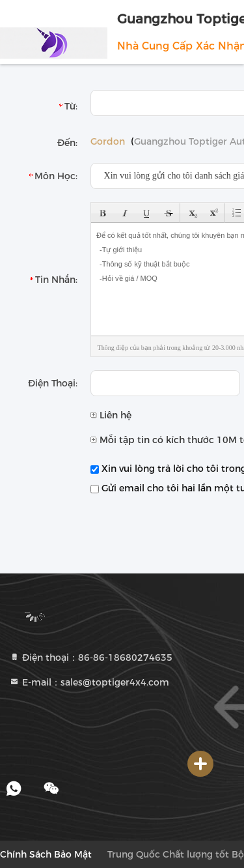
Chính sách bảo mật (46, 854)
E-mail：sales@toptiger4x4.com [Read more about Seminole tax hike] (89, 682)
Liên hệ (111, 415)
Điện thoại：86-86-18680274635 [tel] (91, 658)
